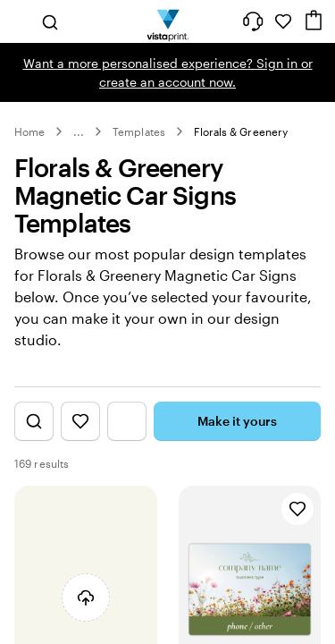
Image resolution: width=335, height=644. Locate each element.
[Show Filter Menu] (127, 421)
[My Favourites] (283, 21)
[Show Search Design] (34, 421)
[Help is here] (253, 21)
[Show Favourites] (80, 421)
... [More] (79, 131)
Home (29, 131)
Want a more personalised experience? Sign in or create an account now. (168, 72)
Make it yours (237, 421)
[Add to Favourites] (297, 509)
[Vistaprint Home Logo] (167, 21)
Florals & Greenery (241, 131)
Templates (139, 131)
